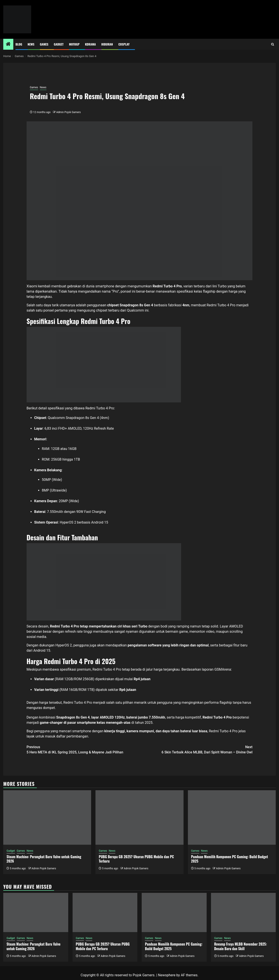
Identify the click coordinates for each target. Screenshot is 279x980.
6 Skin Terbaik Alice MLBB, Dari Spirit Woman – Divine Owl (196, 749)
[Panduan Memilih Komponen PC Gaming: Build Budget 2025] (232, 817)
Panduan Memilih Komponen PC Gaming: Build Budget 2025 (230, 859)
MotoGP (74, 44)
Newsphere (167, 975)
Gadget (59, 44)
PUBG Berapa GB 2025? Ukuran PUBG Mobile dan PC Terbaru (136, 859)
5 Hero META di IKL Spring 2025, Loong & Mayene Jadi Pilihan (83, 749)
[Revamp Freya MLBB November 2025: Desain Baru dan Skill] (243, 912)
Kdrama (90, 44)
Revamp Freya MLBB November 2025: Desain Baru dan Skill (241, 946)
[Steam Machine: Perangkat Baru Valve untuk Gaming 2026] (47, 817)
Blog (19, 44)
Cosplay (124, 44)
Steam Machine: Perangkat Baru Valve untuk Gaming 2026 (44, 859)
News (31, 44)
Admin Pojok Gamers (69, 112)
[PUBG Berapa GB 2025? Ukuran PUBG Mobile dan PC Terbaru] (139, 817)
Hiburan (107, 44)
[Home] (8, 44)
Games (44, 44)
